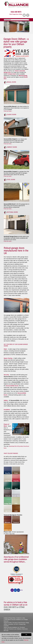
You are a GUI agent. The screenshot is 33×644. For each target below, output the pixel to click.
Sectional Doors (12, 212)
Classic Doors (11, 114)
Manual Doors (11, 82)
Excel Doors (11, 180)
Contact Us (19, 618)
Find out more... (8, 111)
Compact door (12, 74)
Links (24, 618)
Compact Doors (12, 147)
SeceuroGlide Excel (12, 386)
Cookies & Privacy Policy (10, 618)
